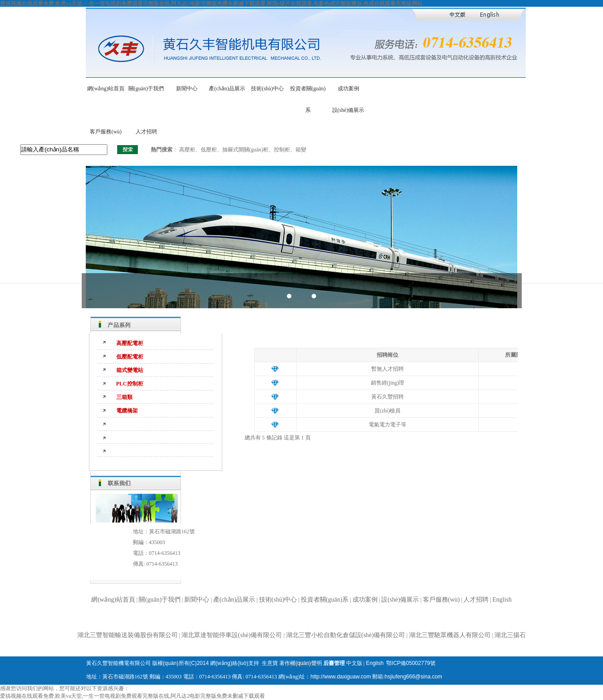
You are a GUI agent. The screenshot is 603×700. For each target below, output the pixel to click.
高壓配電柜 (130, 343)
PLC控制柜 (130, 384)
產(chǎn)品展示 (227, 89)
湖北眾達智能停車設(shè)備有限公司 (232, 635)
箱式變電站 (130, 370)
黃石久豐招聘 (387, 397)
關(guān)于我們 (146, 89)
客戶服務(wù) (106, 132)
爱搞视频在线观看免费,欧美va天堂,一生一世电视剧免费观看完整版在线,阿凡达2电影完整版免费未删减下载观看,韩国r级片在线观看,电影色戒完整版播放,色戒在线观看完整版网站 (211, 4)
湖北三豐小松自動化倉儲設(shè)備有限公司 (346, 635)
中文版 (354, 663)
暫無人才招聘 (387, 369)
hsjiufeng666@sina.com (414, 677)
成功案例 (348, 89)
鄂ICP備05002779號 (411, 663)
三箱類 (124, 397)
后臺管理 (334, 663)
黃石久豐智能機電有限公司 (119, 663)
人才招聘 (146, 132)
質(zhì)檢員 (388, 411)
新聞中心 (187, 89)
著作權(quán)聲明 (301, 663)
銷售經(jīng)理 (388, 383)
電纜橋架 (127, 411)
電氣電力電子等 (387, 425)
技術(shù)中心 (267, 89)
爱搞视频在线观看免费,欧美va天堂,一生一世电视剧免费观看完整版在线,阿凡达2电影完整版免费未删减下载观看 (132, 696)
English (502, 600)
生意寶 (270, 663)
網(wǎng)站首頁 (106, 89)
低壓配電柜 (130, 357)
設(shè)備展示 (348, 110)
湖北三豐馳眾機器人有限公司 (450, 635)
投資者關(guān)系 (325, 600)
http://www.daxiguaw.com (341, 677)
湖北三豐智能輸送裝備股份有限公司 (128, 635)
